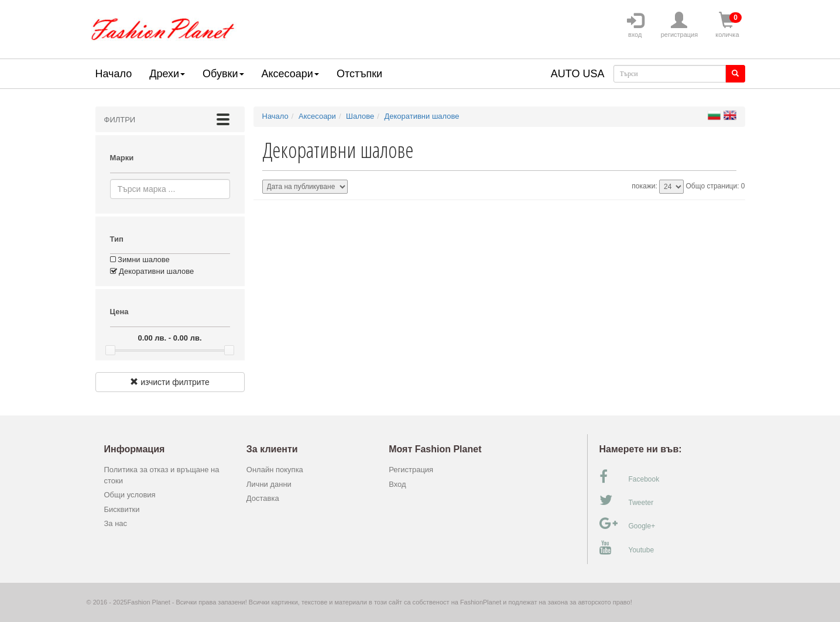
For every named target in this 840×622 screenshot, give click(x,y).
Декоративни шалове (152, 271)
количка (727, 25)
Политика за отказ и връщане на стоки (162, 475)
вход (635, 25)
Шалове (360, 116)
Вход (397, 484)
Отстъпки (359, 74)
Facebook (630, 477)
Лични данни (269, 484)
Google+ (628, 524)
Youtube (627, 548)
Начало (114, 74)
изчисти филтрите (169, 382)
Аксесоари (290, 74)
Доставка (263, 498)
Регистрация (411, 470)
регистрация (680, 25)
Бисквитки (122, 509)
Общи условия (130, 495)
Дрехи (167, 74)
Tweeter (627, 500)
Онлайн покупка (275, 470)
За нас (116, 523)
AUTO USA (578, 74)
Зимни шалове (140, 260)
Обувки (223, 74)
